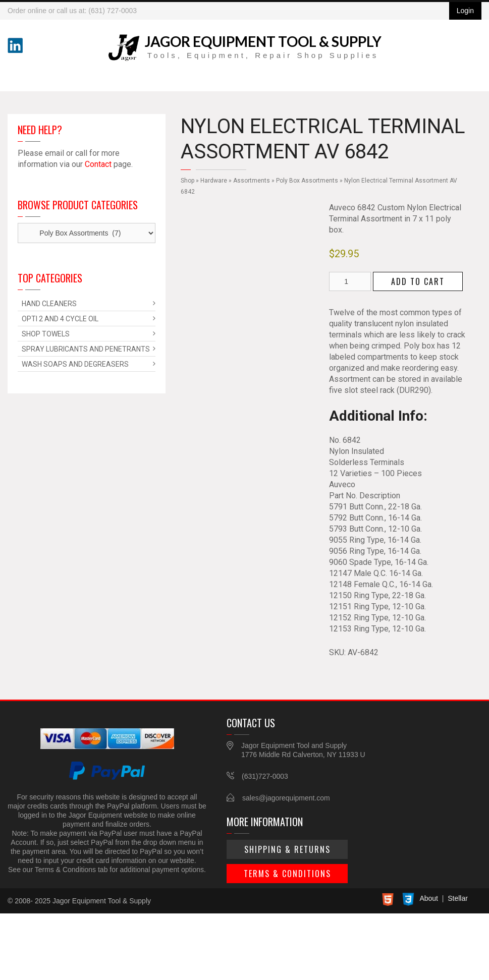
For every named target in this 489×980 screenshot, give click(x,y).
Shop (187, 181)
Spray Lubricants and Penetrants (86, 349)
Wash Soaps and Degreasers (75, 364)
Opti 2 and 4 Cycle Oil (60, 319)
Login (465, 11)
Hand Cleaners (49, 304)
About (429, 898)
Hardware (214, 181)
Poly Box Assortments (307, 181)
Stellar (458, 898)
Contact (98, 164)
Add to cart (418, 281)
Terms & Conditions (287, 874)
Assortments (252, 181)
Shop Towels (46, 334)
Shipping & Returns (287, 849)
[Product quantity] (350, 281)
